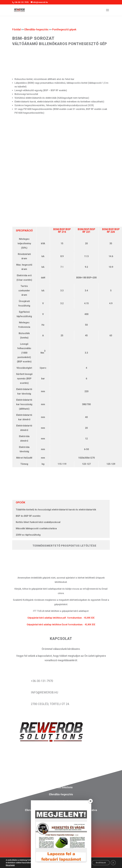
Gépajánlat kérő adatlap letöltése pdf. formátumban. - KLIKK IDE (61, 618)
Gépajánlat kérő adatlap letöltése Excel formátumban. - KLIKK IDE (61, 625)
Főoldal (16, 29)
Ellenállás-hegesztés (36, 29)
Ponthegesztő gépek (64, 29)
